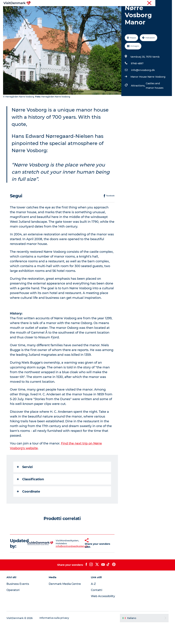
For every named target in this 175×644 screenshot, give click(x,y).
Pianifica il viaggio (87, 15)
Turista (144, 3)
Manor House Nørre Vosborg (148, 96)
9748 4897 (137, 83)
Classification (31, 499)
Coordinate (29, 511)
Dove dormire (116, 11)
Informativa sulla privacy (55, 637)
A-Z (93, 603)
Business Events (18, 603)
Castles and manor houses (154, 105)
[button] (80, 563)
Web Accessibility (103, 616)
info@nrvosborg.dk (143, 90)
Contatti (97, 609)
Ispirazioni (57, 11)
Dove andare (77, 11)
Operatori (156, 3)
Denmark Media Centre (65, 603)
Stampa (168, 3)
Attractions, (138, 105)
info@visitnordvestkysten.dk (66, 566)
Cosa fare (96, 11)
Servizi (25, 486)
